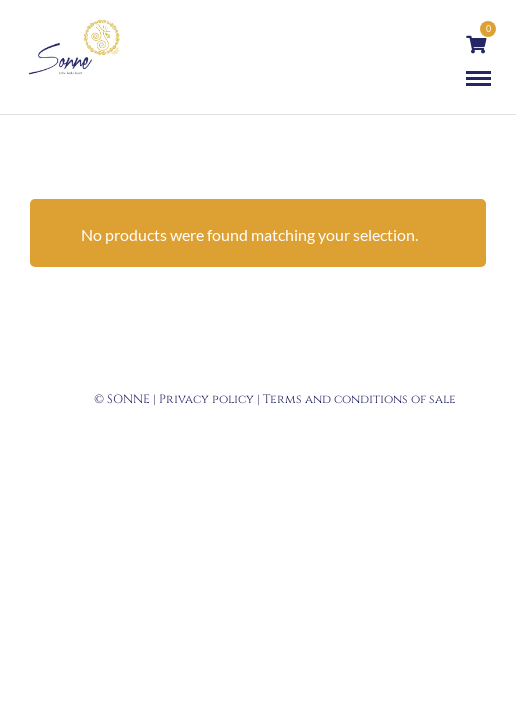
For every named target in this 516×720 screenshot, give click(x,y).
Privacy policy (206, 399)
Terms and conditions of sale (359, 399)
